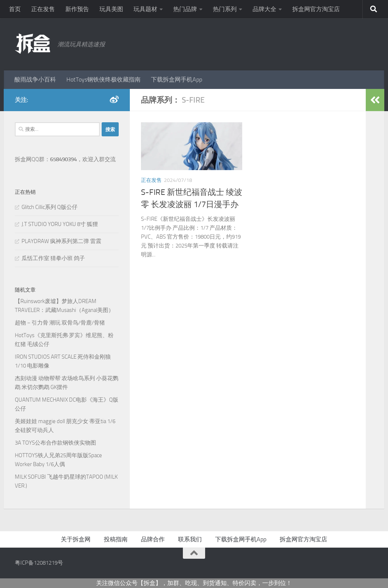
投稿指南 (116, 539)
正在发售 (43, 9)
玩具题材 (145, 9)
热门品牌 (185, 9)
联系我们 (190, 539)
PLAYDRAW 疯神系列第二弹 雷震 (61, 241)
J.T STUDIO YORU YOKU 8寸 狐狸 (60, 224)
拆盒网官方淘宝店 (316, 9)
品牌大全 (264, 9)
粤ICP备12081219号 (39, 563)
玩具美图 (111, 9)
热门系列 (225, 9)
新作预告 (77, 9)
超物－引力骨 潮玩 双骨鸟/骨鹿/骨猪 (60, 323)
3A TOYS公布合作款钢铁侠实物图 (55, 443)
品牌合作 (153, 539)
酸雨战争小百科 (35, 79)
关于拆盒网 (76, 539)
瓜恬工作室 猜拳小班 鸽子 (53, 258)
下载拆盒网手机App (177, 79)
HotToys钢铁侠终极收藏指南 (103, 79)
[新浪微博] (114, 100)
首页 (15, 9)
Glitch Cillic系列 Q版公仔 (50, 207)
